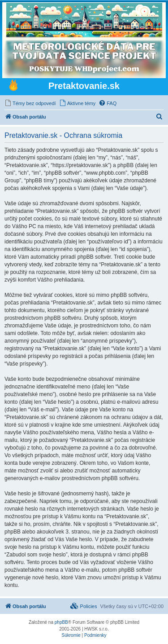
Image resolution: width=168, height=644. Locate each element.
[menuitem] (30, 103)
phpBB (61, 622)
